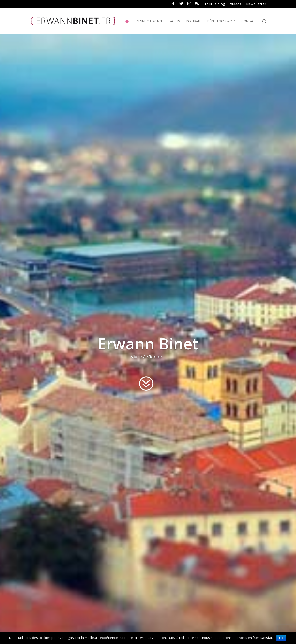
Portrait (194, 21)
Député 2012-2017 (221, 21)
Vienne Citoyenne (150, 21)
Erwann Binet (148, 344)
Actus (175, 21)
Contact (249, 21)
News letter (256, 4)
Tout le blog (215, 4)
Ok (281, 638)
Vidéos (236, 4)
